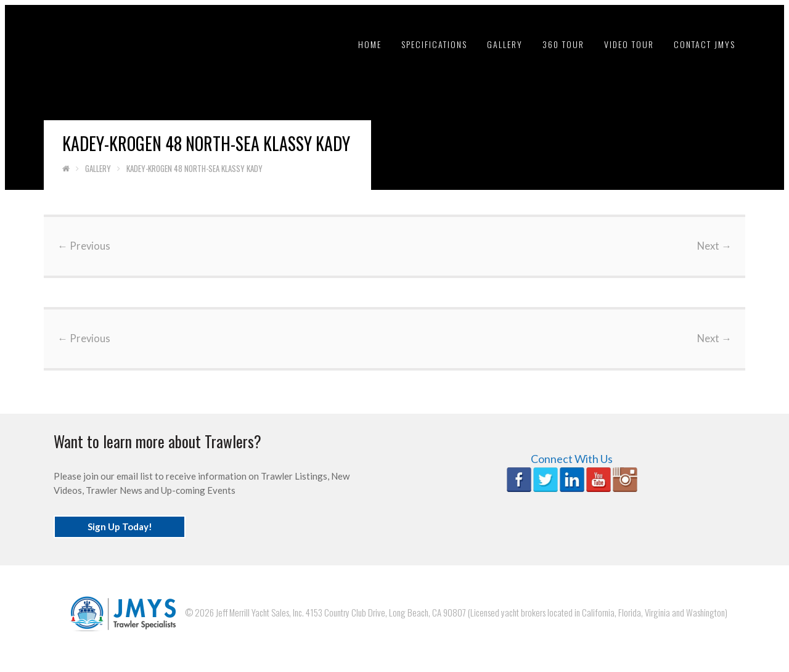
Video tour (629, 44)
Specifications (434, 44)
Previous (84, 246)
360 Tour (563, 44)
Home (370, 44)
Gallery (505, 44)
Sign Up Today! (120, 527)
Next (714, 246)
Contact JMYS (705, 44)
